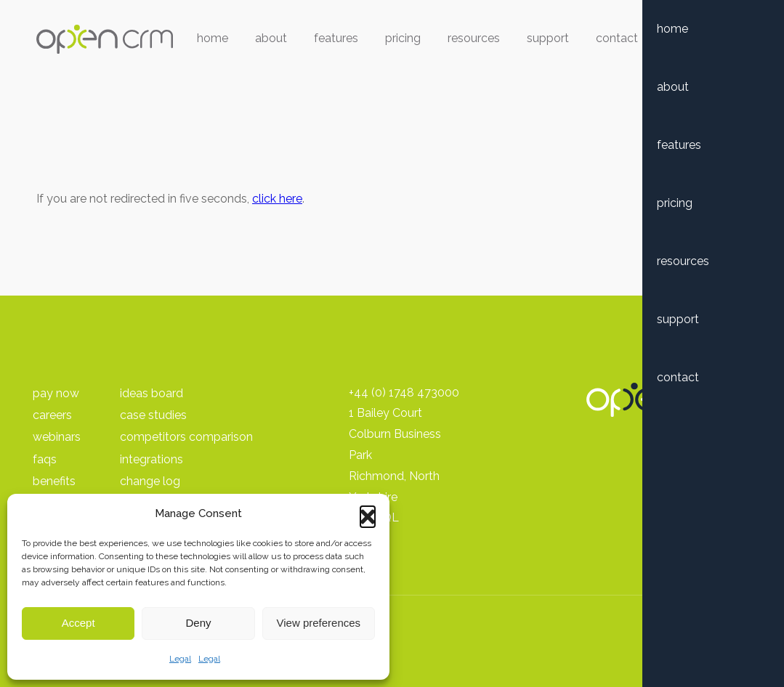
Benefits (54, 481)
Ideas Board (151, 393)
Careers (52, 415)
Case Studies (153, 415)
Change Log (150, 481)
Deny (198, 623)
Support (548, 38)
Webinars (57, 437)
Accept (78, 623)
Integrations (151, 459)
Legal (180, 659)
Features (336, 38)
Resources (474, 38)
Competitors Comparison (186, 437)
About (271, 38)
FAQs (45, 459)
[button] (368, 513)
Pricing (403, 38)
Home (213, 38)
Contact (617, 38)
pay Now (56, 393)
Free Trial (699, 38)
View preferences (319, 623)
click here (277, 199)
